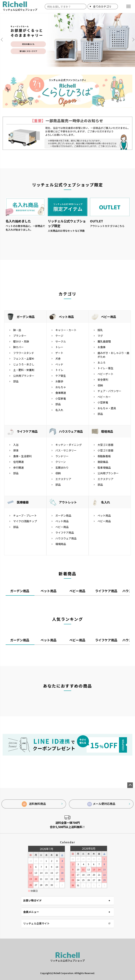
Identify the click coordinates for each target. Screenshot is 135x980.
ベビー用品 (109, 317)
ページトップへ (130, 785)
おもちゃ (61, 387)
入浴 (16, 445)
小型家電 (61, 398)
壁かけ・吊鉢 (21, 341)
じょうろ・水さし (24, 364)
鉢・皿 (17, 330)
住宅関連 (18, 462)
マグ (100, 336)
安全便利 (103, 380)
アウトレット (68, 502)
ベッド (59, 364)
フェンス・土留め (24, 358)
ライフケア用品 (27, 431)
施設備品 (103, 462)
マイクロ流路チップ (25, 521)
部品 (16, 381)
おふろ (102, 362)
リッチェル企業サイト (36, 923)
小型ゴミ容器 (105, 450)
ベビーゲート (105, 374)
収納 (100, 385)
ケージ (59, 336)
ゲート (59, 353)
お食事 (102, 347)
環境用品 (107, 431)
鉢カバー (18, 347)
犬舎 (58, 358)
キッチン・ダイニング (69, 445)
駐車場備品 (104, 468)
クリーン (61, 462)
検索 (122, 6)
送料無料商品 (34, 804)
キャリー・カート (66, 330)
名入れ (59, 410)
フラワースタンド (24, 353)
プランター (20, 336)
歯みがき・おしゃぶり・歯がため (113, 355)
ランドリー (62, 456)
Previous (4, 40)
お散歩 (59, 381)
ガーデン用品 (26, 317)
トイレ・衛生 (105, 368)
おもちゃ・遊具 (107, 408)
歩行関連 (18, 468)
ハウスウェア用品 (71, 431)
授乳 (100, 330)
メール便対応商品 (101, 804)
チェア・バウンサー (109, 391)
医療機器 (23, 502)
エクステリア (63, 479)
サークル (61, 341)
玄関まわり (62, 468)
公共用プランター (24, 376)
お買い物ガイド (32, 900)
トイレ (59, 370)
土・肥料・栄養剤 (24, 370)
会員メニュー (31, 912)
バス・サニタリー (66, 450)
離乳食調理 (104, 341)
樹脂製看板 (104, 456)
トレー (59, 347)
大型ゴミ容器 (105, 445)
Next (131, 40)
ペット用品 (66, 317)
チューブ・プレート (25, 515)
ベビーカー (104, 397)
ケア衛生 (61, 376)
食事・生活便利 (22, 456)
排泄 (16, 450)
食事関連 (61, 393)
